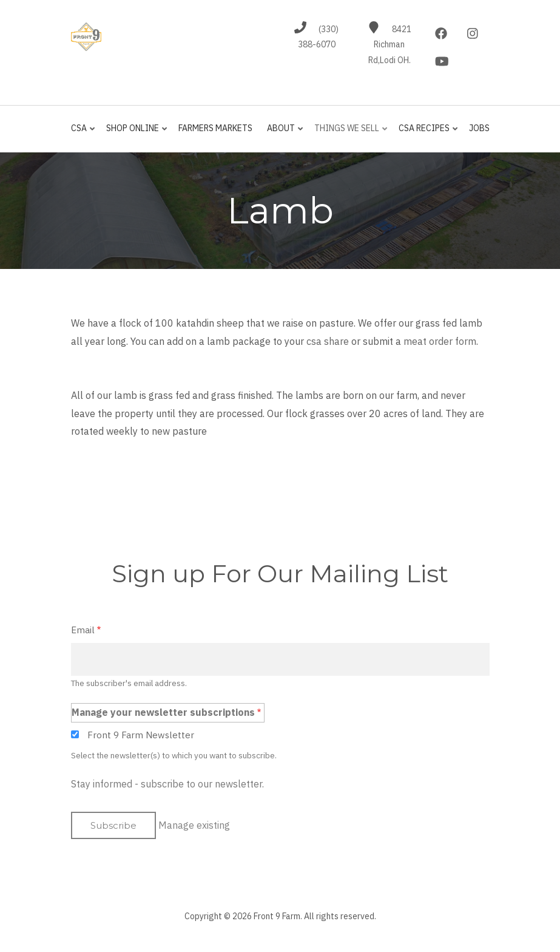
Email (83, 630)
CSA (84, 133)
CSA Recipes (426, 133)
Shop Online (134, 133)
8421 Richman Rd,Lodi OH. (390, 45)
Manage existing (194, 825)
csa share (328, 341)
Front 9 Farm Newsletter (141, 735)
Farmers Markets (215, 128)
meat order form (440, 341)
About (282, 133)
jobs (479, 128)
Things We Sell (348, 133)
